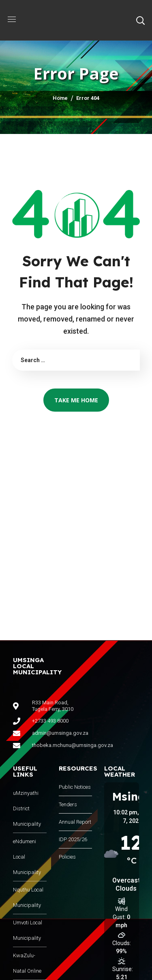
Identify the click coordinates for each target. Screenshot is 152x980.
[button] (140, 20)
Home (60, 98)
